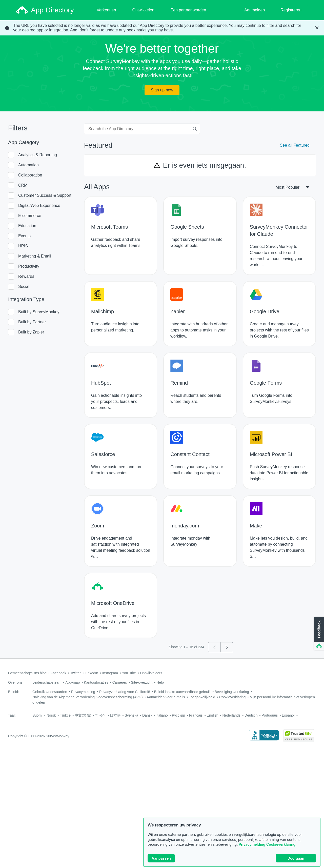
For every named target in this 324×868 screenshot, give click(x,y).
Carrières (120, 682)
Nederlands (231, 715)
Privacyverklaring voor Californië (125, 692)
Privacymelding (252, 844)
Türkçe (65, 715)
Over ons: (16, 682)
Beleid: (14, 692)
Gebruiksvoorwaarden (50, 692)
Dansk (147, 715)
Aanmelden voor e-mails (166, 697)
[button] (318, 634)
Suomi (37, 715)
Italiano (162, 715)
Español (288, 715)
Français (196, 715)
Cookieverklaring (281, 844)
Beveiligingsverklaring (232, 692)
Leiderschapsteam (47, 682)
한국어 (100, 715)
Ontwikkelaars (151, 673)
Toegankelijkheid (202, 697)
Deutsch (251, 715)
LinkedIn (92, 673)
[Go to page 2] (227, 647)
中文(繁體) (83, 715)
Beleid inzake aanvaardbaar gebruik (182, 692)
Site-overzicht (142, 682)
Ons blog (39, 673)
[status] (162, 28)
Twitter (76, 673)
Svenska (131, 715)
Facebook (58, 673)
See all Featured (295, 145)
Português (270, 715)
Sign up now (162, 90)
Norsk (51, 715)
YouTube (129, 673)
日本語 (115, 715)
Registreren (291, 10)
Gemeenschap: (20, 673)
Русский (178, 715)
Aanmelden (255, 10)
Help (160, 682)
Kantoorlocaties (96, 682)
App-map (73, 682)
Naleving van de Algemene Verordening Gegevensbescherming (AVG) (88, 697)
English (213, 715)
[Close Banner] (317, 28)
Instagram (110, 673)
